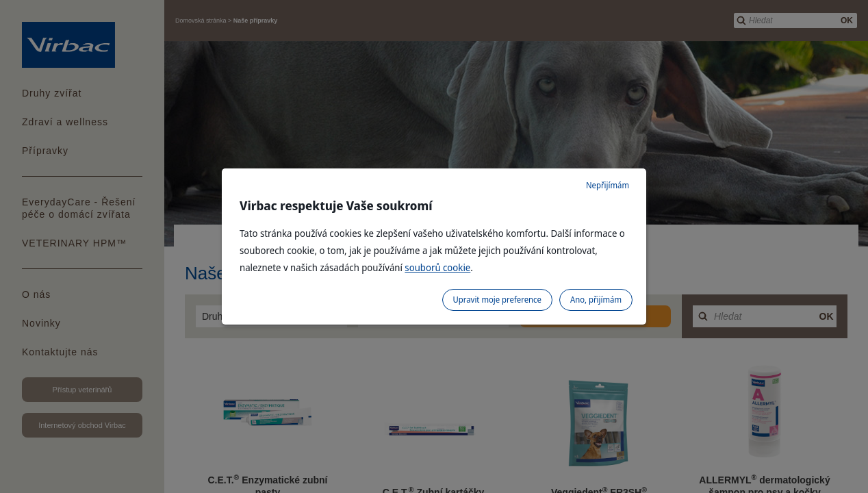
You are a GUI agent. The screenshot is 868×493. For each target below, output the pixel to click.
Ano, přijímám (596, 300)
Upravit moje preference (497, 300)
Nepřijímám (608, 185)
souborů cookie (437, 267)
